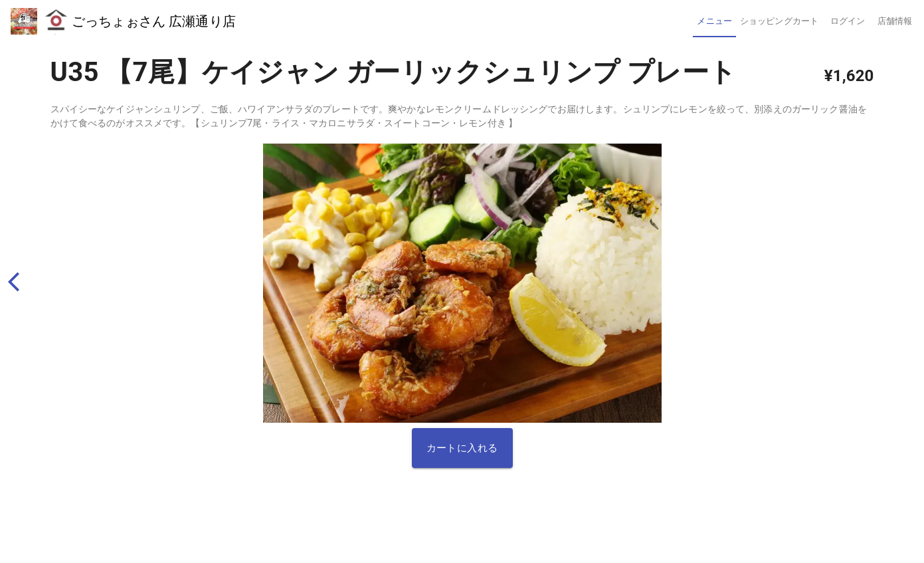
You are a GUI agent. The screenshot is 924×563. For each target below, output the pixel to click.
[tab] (714, 21)
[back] (20, 281)
